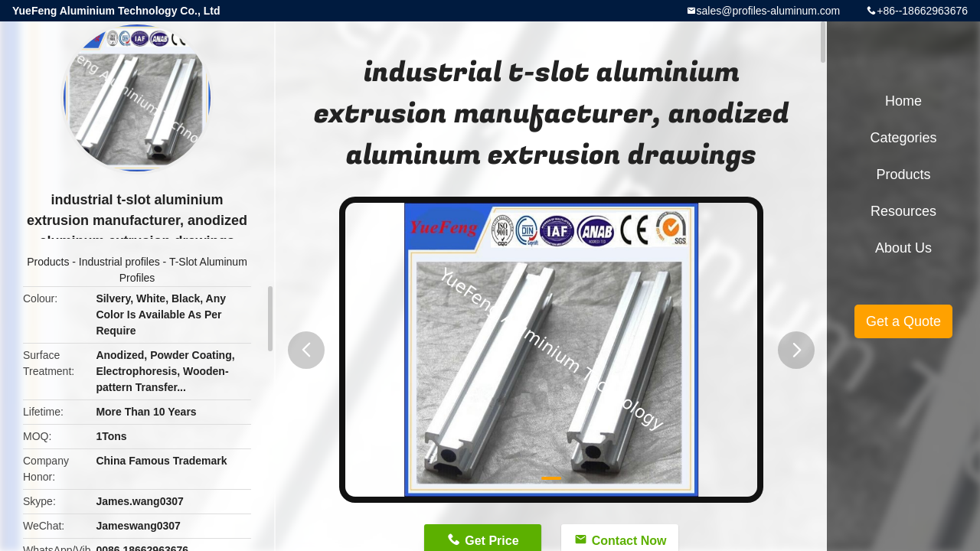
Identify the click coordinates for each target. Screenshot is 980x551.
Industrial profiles (119, 262)
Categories (903, 138)
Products (48, 262)
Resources (903, 211)
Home (903, 101)
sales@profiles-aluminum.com (769, 11)
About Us (903, 248)
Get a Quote (903, 321)
